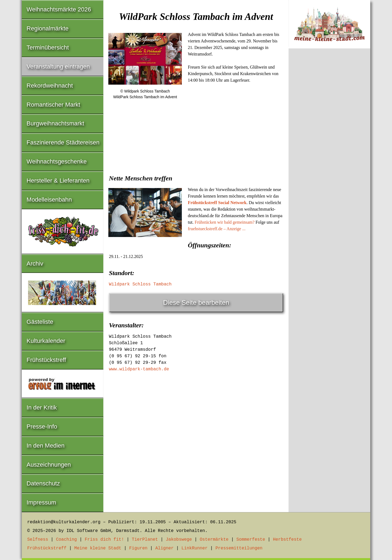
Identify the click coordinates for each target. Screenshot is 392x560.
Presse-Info (42, 427)
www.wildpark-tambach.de (139, 369)
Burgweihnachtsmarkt (56, 123)
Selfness (38, 540)
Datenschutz (43, 483)
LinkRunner (195, 548)
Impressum (42, 502)
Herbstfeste (287, 540)
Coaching (67, 540)
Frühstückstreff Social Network (217, 203)
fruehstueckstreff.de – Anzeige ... (217, 229)
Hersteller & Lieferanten (58, 181)
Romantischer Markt (53, 105)
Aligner (165, 548)
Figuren (138, 548)
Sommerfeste (251, 540)
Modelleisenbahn (49, 200)
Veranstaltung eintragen (58, 67)
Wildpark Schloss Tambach (140, 284)
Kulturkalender (46, 341)
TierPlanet (145, 540)
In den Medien (46, 446)
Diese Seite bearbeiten (196, 302)
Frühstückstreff (46, 360)
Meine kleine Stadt (98, 548)
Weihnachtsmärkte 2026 (59, 9)
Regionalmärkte (48, 28)
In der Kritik (42, 407)
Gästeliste (40, 322)
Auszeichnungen (49, 465)
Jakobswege (179, 540)
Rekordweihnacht (50, 86)
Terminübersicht (48, 47)
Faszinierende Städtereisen (63, 142)
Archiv (35, 264)
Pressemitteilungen (239, 548)
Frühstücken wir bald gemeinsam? (225, 222)
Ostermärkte (214, 540)
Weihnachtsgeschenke (57, 161)
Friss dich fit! (104, 540)
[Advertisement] (196, 145)
